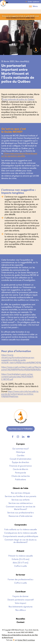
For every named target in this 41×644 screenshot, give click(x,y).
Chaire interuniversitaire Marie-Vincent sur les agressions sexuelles (19, 155)
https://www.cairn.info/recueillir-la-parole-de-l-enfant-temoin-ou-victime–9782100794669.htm (20, 394)
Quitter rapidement (32, 2)
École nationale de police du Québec (18, 99)
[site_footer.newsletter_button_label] (20, 429)
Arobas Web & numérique (26, 640)
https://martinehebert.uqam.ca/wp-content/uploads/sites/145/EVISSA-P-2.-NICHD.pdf (17, 377)
